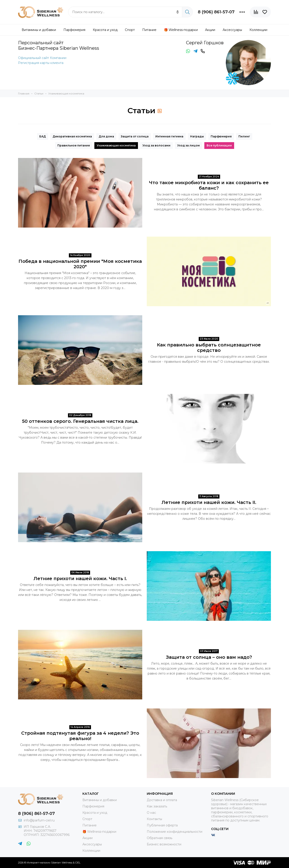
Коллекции (91, 851)
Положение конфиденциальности (175, 832)
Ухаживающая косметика (116, 145)
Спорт (87, 819)
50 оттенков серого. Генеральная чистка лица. (80, 421)
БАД (43, 136)
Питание (90, 825)
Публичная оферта (162, 825)
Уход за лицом (189, 145)
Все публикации (219, 145)
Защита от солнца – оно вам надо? (209, 657)
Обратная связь (160, 838)
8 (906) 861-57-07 (216, 12)
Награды (197, 136)
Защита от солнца (135, 136)
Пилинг (244, 136)
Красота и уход (95, 813)
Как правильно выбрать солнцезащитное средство (209, 348)
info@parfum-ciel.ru (39, 820)
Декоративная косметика (72, 136)
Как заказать (157, 806)
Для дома (106, 136)
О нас (151, 813)
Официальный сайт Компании (42, 58)
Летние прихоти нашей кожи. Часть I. (80, 579)
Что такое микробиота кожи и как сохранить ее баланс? (209, 185)
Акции (87, 838)
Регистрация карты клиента (41, 63)
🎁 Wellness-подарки (99, 832)
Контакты (154, 819)
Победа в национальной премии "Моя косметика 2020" (80, 264)
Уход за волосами (156, 145)
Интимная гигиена (169, 136)
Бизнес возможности (164, 844)
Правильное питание (74, 145)
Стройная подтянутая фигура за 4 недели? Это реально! (80, 736)
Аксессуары (92, 844)
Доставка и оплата (162, 800)
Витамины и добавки (100, 800)
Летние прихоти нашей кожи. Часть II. (209, 502)
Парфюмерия (221, 136)
